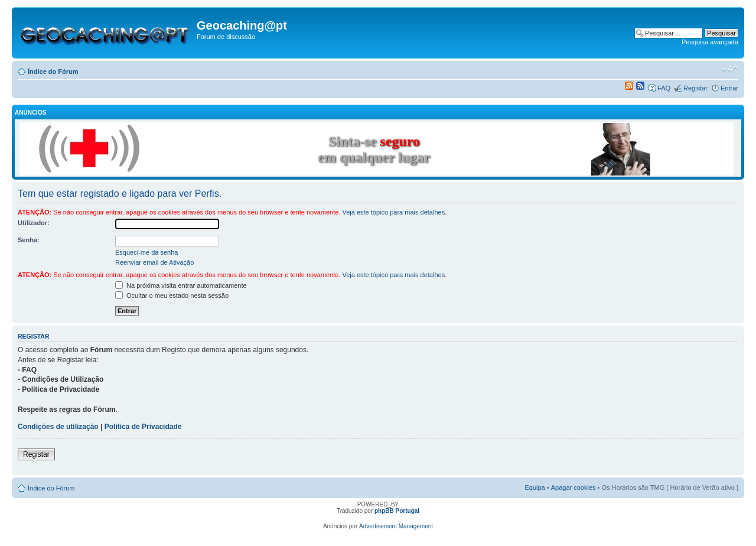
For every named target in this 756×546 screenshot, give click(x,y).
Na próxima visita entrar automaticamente (181, 285)
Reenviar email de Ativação (154, 262)
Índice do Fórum (53, 71)
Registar (695, 88)
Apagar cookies (573, 487)
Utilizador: (34, 223)
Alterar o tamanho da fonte (730, 69)
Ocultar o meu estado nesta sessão (172, 295)
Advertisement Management (396, 526)
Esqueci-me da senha (146, 252)
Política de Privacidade (143, 427)
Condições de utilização (58, 427)
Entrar (729, 88)
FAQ (664, 88)
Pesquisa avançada (710, 42)
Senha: (29, 240)
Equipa (535, 487)
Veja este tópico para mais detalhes (393, 212)
